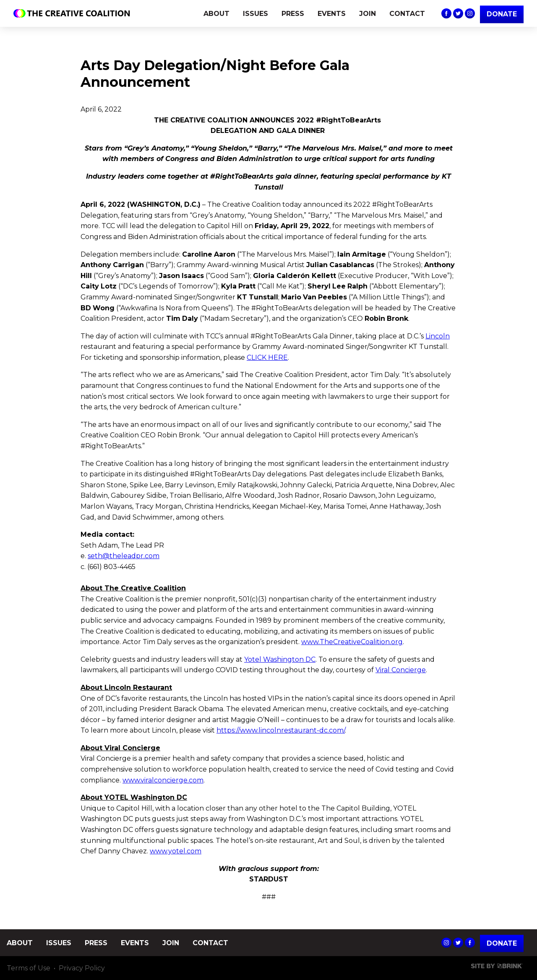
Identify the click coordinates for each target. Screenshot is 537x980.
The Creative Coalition (74, 13)
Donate (502, 943)
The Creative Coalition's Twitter (458, 13)
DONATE (502, 14)
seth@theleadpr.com (124, 556)
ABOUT (216, 14)
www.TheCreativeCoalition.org (352, 642)
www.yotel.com (176, 851)
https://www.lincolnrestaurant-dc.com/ (281, 730)
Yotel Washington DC (280, 659)
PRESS (293, 14)
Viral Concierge (401, 670)
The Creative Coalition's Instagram (470, 13)
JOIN (368, 14)
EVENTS (332, 14)
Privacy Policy (82, 968)
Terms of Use (29, 968)
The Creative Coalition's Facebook (446, 13)
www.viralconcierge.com (163, 780)
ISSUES (255, 14)
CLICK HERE (267, 357)
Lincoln (438, 336)
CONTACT (407, 14)
